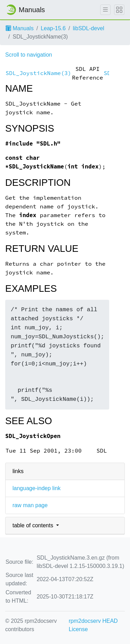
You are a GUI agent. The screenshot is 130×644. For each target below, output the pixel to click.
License (78, 629)
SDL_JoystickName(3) (38, 73)
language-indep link (37, 488)
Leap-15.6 (53, 28)
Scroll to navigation (29, 55)
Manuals (20, 28)
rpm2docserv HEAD (93, 621)
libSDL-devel (89, 28)
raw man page (30, 505)
